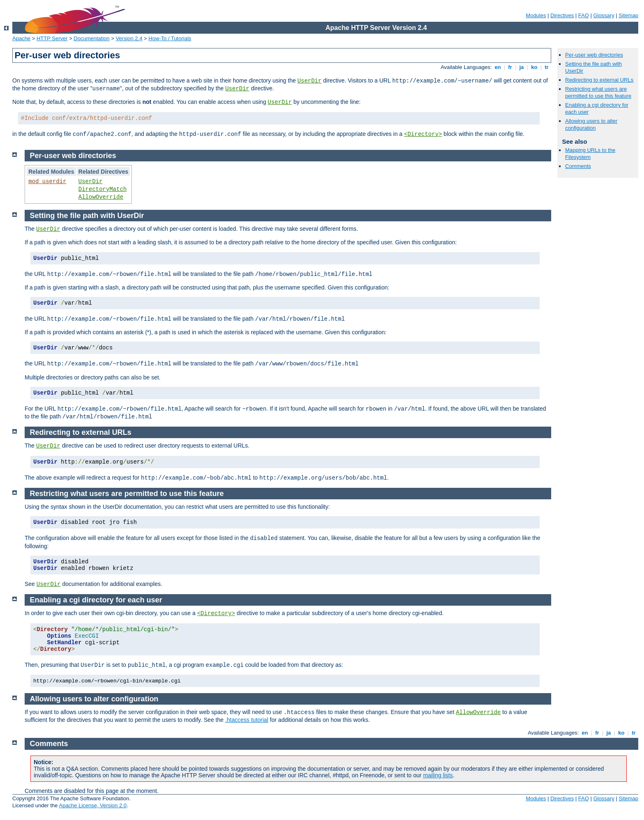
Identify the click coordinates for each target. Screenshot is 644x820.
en (498, 67)
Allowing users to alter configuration (591, 124)
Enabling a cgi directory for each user (96, 600)
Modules (536, 15)
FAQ (584, 15)
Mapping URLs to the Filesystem (590, 154)
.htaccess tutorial (247, 720)
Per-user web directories (594, 55)
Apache (21, 38)
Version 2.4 (129, 38)
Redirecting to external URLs (599, 80)
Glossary (604, 15)
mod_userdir (47, 181)
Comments (578, 166)
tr (547, 67)
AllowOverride (101, 197)
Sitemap (628, 15)
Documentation (91, 38)
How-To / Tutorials (170, 38)
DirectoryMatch (103, 189)
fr (510, 67)
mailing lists (438, 775)
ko (534, 67)
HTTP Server (52, 38)
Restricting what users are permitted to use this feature (598, 92)
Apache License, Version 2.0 (93, 805)
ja (522, 67)
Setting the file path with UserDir (87, 216)
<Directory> (423, 134)
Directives (562, 15)
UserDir (309, 81)
